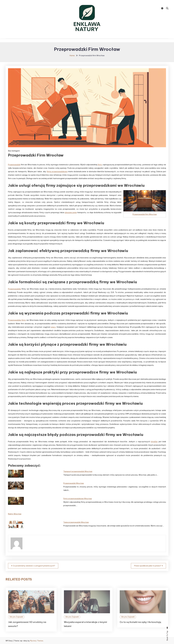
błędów (154, 442)
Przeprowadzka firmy (17, 320)
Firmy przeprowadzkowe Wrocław (78, 499)
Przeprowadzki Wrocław (74, 483)
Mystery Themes (37, 641)
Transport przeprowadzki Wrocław (78, 471)
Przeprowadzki (14, 165)
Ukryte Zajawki (16, 622)
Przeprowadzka (14, 289)
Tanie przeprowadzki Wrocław (76, 522)
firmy (100, 165)
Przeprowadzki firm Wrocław (145, 214)
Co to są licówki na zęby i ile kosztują (140, 627)
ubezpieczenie (71, 213)
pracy (53, 327)
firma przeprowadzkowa (57, 172)
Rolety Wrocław (15, 514)
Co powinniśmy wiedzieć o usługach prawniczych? (34, 566)
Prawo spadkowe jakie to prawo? (148, 566)
